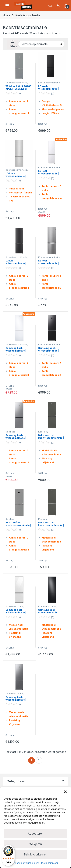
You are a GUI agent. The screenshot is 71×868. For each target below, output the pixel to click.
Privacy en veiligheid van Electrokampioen (35, 863)
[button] (65, 791)
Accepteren (36, 834)
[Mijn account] (58, 6)
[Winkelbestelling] (41, 44)
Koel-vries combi (14, 606)
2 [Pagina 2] (39, 760)
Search (50, 6)
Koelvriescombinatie (16, 83)
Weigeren (36, 844)
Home (6, 15)
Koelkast (10, 432)
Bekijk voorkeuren (35, 854)
